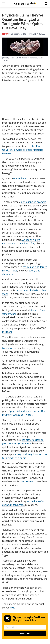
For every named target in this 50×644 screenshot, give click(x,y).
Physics (6, 34)
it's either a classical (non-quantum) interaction (23, 442)
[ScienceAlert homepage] (25, 4)
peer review (27, 481)
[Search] (46, 4)
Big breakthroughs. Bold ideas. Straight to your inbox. (29, 619)
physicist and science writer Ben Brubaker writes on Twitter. (24, 413)
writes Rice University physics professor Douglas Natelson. (23, 150)
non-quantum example (34, 202)
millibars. (7, 332)
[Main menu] (4, 4)
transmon (8, 348)
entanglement (21, 178)
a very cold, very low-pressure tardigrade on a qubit (25, 456)
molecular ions (31, 267)
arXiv (12, 608)
